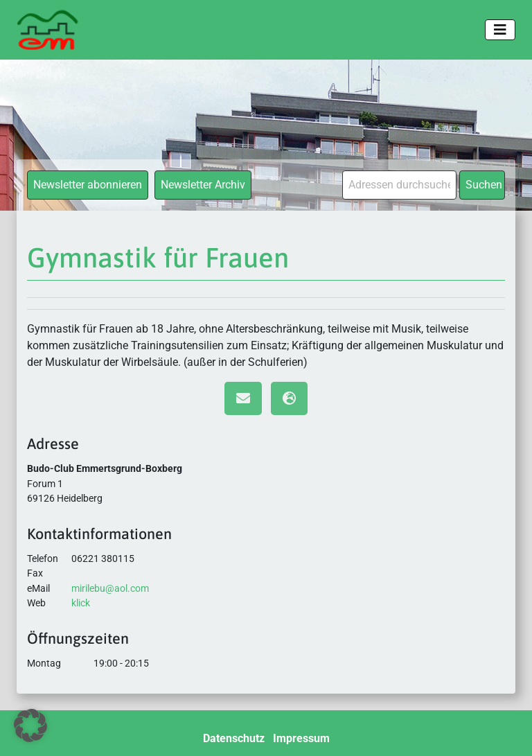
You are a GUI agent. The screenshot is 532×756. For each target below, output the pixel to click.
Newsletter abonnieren (88, 185)
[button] (30, 726)
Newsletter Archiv (203, 185)
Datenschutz (234, 738)
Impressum (301, 738)
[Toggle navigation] (500, 30)
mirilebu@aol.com (110, 589)
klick (81, 603)
